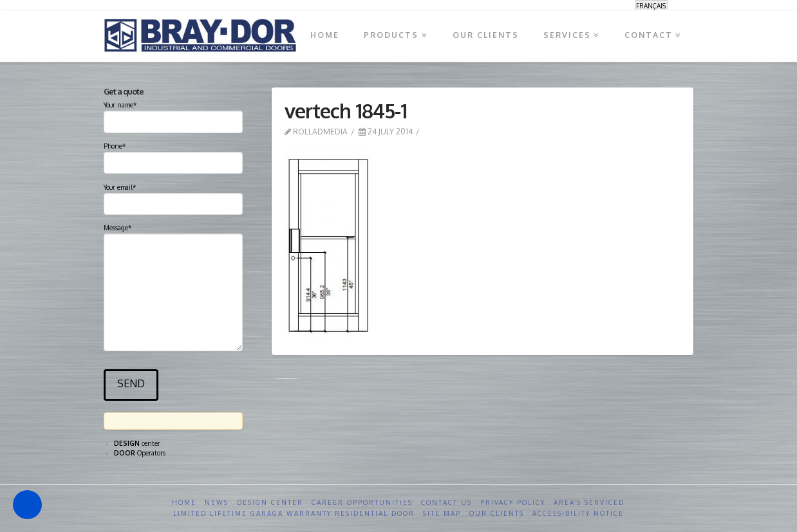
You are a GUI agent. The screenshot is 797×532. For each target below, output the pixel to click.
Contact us (446, 502)
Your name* (173, 115)
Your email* (173, 197)
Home (184, 502)
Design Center (270, 502)
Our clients (497, 513)
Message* (173, 233)
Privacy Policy (513, 502)
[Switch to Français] (652, 5)
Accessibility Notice (578, 513)
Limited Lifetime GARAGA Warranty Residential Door (294, 513)
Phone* (173, 156)
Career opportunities (362, 502)
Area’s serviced (589, 502)
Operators (140, 453)
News (217, 502)
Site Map (442, 513)
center (137, 443)
